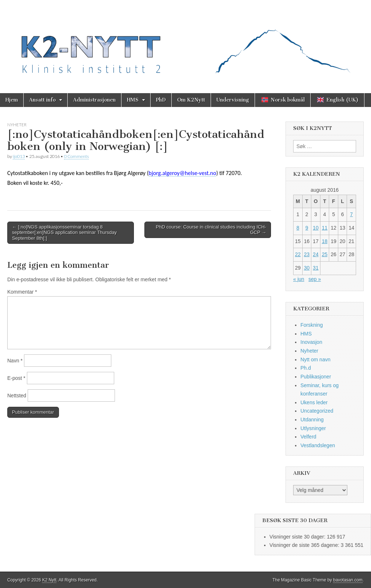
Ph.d (306, 368)
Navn (15, 361)
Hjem (12, 100)
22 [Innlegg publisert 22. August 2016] (298, 254)
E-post (16, 378)
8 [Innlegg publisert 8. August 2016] (298, 228)
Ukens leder (314, 402)
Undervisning (233, 100)
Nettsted (17, 396)
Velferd (308, 437)
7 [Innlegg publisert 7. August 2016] (351, 214)
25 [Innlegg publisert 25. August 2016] (325, 254)
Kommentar (22, 292)
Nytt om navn (315, 359)
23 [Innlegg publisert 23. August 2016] (307, 254)
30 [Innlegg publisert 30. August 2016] (307, 268)
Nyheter (17, 125)
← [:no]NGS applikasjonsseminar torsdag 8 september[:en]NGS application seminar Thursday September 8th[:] (64, 233)
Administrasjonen (94, 100)
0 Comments (76, 156)
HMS (133, 100)
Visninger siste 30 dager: (298, 537)
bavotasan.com (348, 580)
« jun (299, 279)
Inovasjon (311, 342)
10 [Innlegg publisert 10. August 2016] (316, 228)
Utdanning (312, 420)
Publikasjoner (316, 377)
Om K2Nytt (191, 100)
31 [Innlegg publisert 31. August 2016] (316, 268)
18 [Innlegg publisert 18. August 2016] (325, 241)
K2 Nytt (49, 580)
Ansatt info (42, 100)
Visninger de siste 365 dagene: (305, 545)
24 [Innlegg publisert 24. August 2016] (316, 254)
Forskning (312, 325)
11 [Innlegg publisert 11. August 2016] (325, 228)
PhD (161, 100)
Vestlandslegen (318, 445)
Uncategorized (317, 411)
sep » (315, 279)
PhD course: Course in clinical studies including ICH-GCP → (211, 230)
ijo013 (19, 156)
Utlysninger (313, 428)
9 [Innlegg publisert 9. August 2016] (307, 228)
